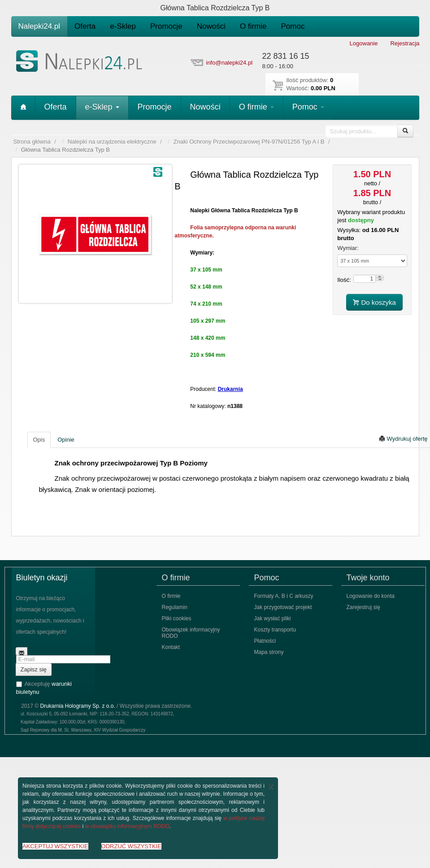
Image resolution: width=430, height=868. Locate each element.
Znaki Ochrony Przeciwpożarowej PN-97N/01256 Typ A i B (249, 142)
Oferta (85, 26)
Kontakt (171, 647)
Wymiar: (348, 248)
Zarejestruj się (363, 607)
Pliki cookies (177, 618)
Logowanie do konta (371, 596)
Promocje (166, 26)
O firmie (253, 26)
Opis (39, 440)
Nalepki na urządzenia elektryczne (112, 142)
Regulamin (175, 607)
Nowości (211, 26)
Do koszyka (374, 302)
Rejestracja (405, 43)
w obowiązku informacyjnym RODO (127, 826)
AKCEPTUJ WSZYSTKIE (55, 846)
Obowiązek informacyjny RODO (191, 633)
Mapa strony (269, 652)
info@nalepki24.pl (230, 63)
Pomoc (293, 26)
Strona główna (32, 142)
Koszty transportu (275, 630)
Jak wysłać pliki (273, 618)
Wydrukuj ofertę (403, 439)
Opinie (66, 440)
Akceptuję (44, 688)
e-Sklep (123, 26)
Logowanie (364, 43)
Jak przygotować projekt (283, 607)
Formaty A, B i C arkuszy (284, 596)
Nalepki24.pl (39, 26)
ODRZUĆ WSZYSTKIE (131, 846)
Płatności (265, 641)
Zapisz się (34, 669)
